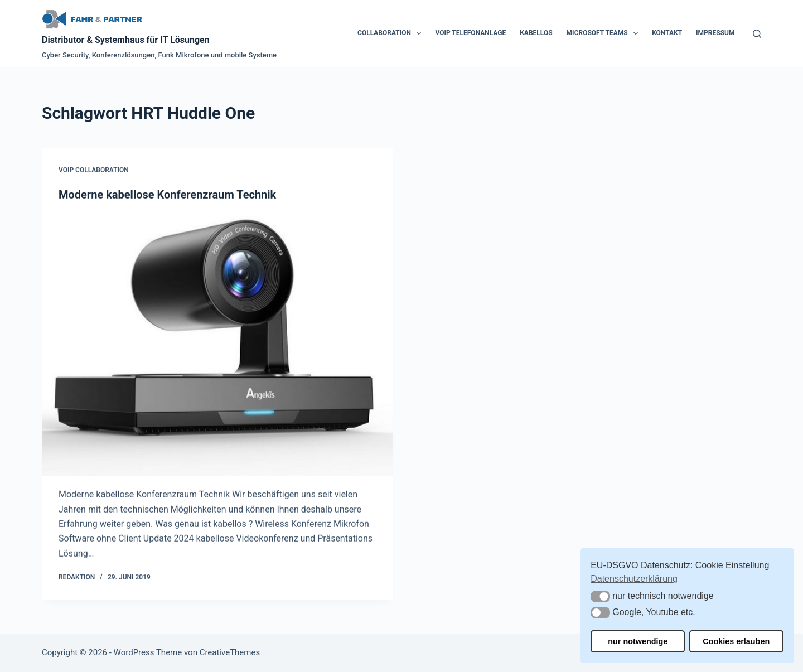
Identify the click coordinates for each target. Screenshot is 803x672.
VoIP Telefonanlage (470, 33)
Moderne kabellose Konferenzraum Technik (167, 195)
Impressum (715, 33)
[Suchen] (757, 34)
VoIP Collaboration (94, 171)
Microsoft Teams (605, 33)
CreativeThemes (230, 652)
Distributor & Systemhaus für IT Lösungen (126, 40)
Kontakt (667, 33)
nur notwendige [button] (638, 641)
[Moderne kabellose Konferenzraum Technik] (217, 345)
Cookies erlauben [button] (736, 641)
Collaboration (391, 33)
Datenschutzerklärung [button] (634, 579)
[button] (600, 596)
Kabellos (536, 33)
